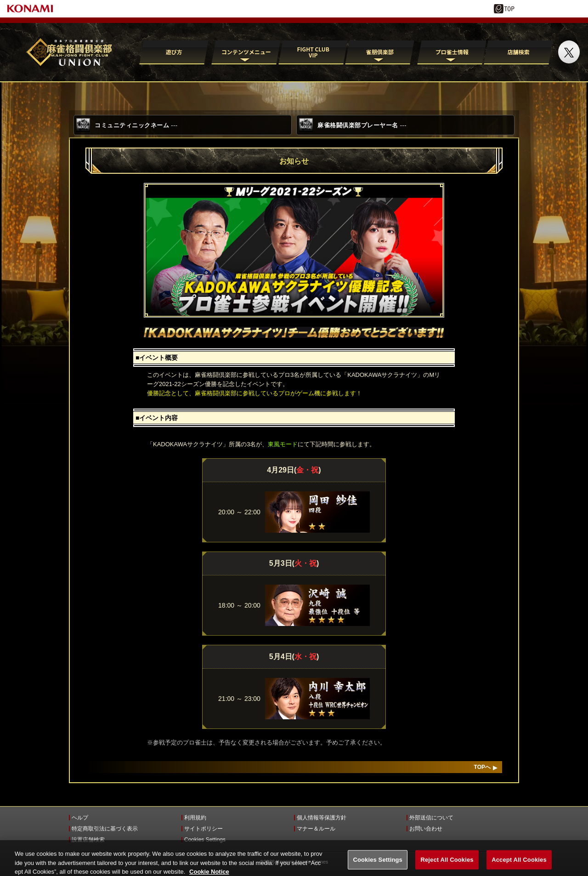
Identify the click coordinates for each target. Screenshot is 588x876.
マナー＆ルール (316, 829)
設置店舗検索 (88, 840)
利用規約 (195, 818)
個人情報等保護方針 (322, 818)
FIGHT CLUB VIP (313, 52)
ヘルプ (80, 818)
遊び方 (174, 52)
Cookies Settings (205, 840)
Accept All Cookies (519, 865)
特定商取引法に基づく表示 (105, 829)
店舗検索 (519, 52)
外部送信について (431, 818)
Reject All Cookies (447, 865)
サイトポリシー (204, 829)
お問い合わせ (426, 829)
